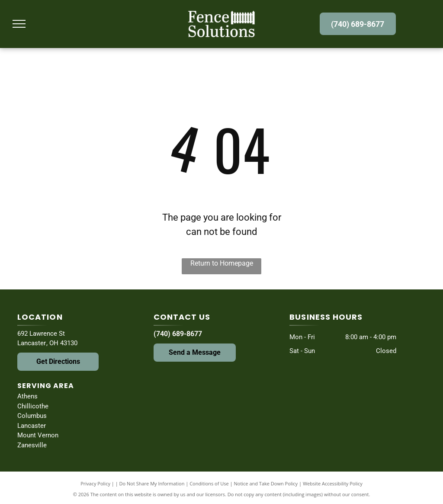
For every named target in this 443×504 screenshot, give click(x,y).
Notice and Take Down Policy (266, 483)
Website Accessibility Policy (333, 483)
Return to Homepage (222, 263)
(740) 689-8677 (178, 334)
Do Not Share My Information (152, 483)
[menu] (19, 24)
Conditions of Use (209, 483)
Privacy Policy (95, 483)
